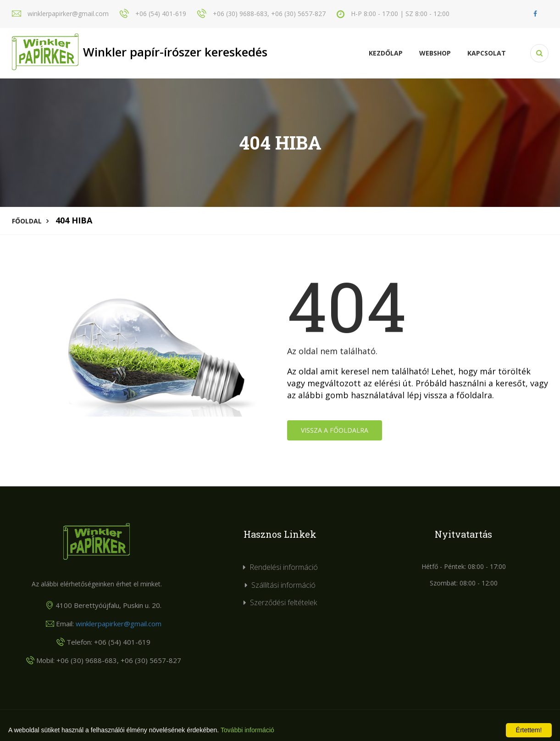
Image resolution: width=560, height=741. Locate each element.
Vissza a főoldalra (335, 430)
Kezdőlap (386, 53)
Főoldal (27, 221)
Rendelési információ (284, 567)
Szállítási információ (283, 585)
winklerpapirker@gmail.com (119, 624)
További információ (247, 730)
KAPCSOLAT (487, 53)
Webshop (435, 53)
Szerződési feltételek (283, 602)
